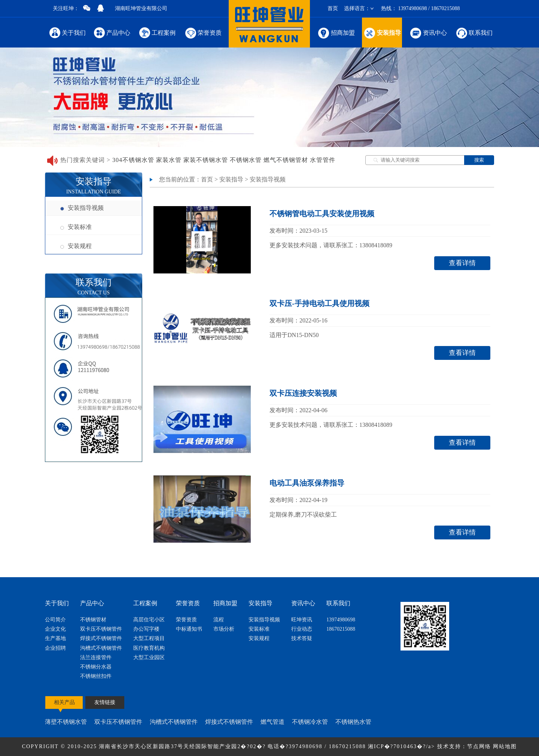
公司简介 (55, 620)
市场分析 (224, 629)
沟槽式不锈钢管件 (101, 648)
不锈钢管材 (93, 620)
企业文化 (55, 629)
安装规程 (76, 246)
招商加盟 (336, 32)
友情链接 (105, 702)
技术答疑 (302, 638)
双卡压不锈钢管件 (101, 629)
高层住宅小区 (149, 620)
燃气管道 (272, 722)
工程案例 (157, 32)
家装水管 (169, 160)
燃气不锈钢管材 (286, 160)
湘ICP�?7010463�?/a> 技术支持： (418, 746)
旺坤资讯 (302, 620)
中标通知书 (189, 629)
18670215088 (341, 629)
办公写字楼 (146, 629)
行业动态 (302, 629)
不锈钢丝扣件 (96, 676)
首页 (333, 8)
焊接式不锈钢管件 (101, 638)
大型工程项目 (149, 638)
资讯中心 (428, 32)
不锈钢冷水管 (310, 722)
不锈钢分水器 (96, 667)
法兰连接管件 (96, 657)
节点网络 (479, 746)
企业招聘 (55, 648)
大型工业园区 (149, 657)
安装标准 (76, 227)
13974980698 (341, 620)
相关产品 (64, 702)
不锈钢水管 (246, 160)
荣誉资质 (203, 32)
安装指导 (382, 32)
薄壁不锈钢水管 (66, 722)
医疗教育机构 (149, 648)
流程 (219, 620)
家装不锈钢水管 (206, 160)
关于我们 (67, 32)
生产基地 (55, 638)
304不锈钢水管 (133, 160)
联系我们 (474, 32)
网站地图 (505, 746)
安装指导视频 (82, 208)
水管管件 (323, 160)
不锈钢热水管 (353, 722)
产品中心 (112, 32)
